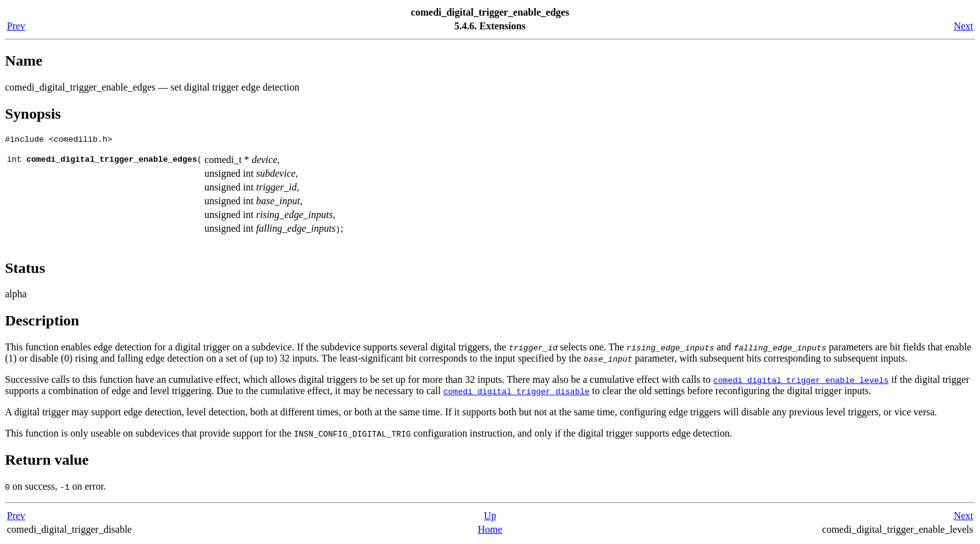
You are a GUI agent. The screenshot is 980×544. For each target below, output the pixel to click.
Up (490, 517)
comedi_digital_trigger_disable (516, 393)
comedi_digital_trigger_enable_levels (801, 382)
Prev (16, 26)
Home (490, 531)
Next (963, 26)
